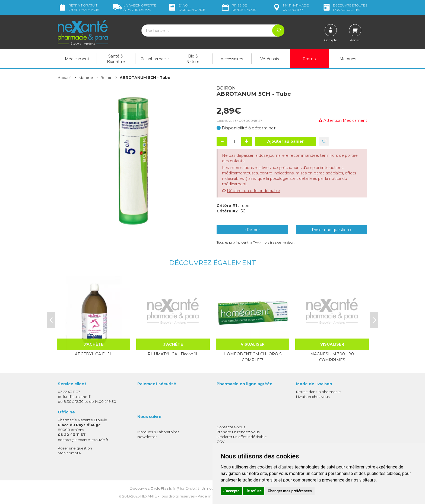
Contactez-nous (231, 427)
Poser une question (75, 448)
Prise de (238, 7)
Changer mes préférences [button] (290, 491)
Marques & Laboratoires (158, 432)
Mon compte (69, 453)
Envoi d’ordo (186, 7)
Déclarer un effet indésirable (253, 191)
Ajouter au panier (286, 141)
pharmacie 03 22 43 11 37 (291, 7)
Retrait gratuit (78, 7)
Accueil (65, 78)
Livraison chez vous (313, 396)
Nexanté (149, 496)
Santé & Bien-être (116, 59)
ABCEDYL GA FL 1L (93, 354)
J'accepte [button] (231, 491)
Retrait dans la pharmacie (318, 391)
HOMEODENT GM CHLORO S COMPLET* (253, 357)
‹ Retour (252, 230)
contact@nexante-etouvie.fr (83, 439)
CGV (221, 442)
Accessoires (232, 59)
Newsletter (147, 436)
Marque (86, 78)
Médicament (77, 59)
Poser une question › (332, 230)
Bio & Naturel (193, 59)
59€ (134, 7)
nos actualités (345, 7)
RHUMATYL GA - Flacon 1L (173, 354)
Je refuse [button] (254, 491)
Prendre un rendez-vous (238, 432)
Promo (309, 59)
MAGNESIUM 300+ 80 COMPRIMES (332, 357)
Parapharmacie (155, 59)
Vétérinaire (270, 59)
